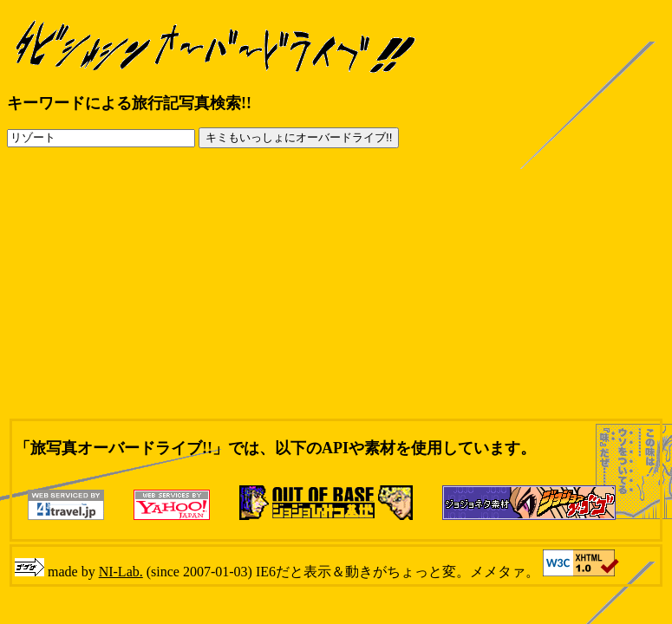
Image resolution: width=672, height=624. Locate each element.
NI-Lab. (121, 572)
